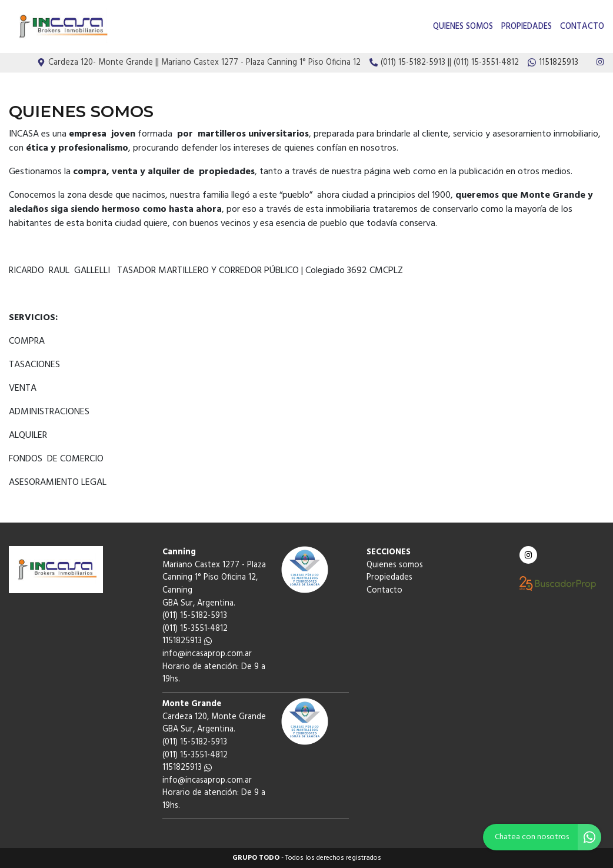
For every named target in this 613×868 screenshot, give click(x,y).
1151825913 (187, 641)
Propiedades (527, 27)
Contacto (582, 27)
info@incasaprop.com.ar (207, 654)
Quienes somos (463, 27)
